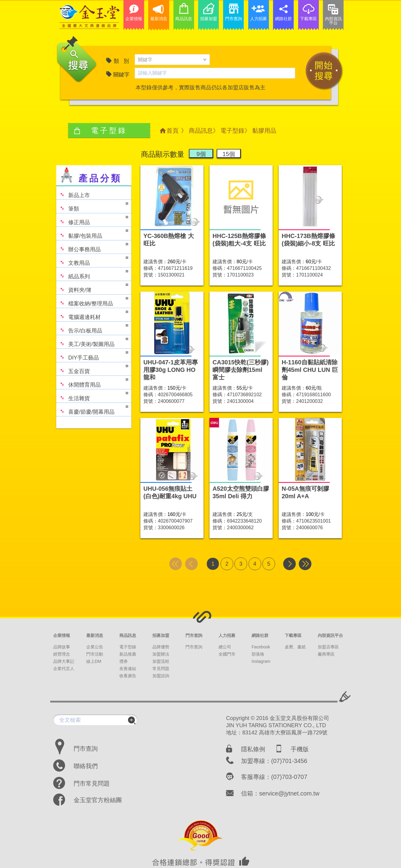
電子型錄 (232, 131)
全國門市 (227, 654)
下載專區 (293, 635)
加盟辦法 (161, 654)
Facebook (261, 647)
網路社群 (260, 635)
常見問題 (161, 669)
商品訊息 (201, 131)
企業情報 (62, 635)
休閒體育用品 (92, 382)
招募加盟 (161, 635)
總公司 (225, 647)
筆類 (92, 206)
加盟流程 (161, 661)
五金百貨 (92, 368)
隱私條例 (253, 749)
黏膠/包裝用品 (92, 233)
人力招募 (227, 635)
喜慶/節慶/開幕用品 (92, 409)
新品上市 (73, 192)
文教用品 (92, 260)
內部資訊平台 (330, 635)
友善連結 (128, 669)
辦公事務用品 (92, 247)
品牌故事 (62, 647)
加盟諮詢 (161, 676)
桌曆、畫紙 (295, 647)
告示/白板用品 (92, 328)
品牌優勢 (161, 647)
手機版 (300, 749)
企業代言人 (64, 669)
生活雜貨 (92, 395)
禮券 (124, 661)
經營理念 (62, 654)
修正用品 (92, 219)
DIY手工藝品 (92, 355)
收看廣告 (128, 676)
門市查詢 (194, 635)
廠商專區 (326, 654)
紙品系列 (92, 274)
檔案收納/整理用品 (92, 301)
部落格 (258, 654)
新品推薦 (128, 654)
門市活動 (95, 654)
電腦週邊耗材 (92, 314)
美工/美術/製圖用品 (92, 341)
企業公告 (95, 647)
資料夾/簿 (92, 287)
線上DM (94, 661)
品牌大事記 (64, 661)
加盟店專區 (328, 647)
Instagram (261, 661)
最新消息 (95, 635)
